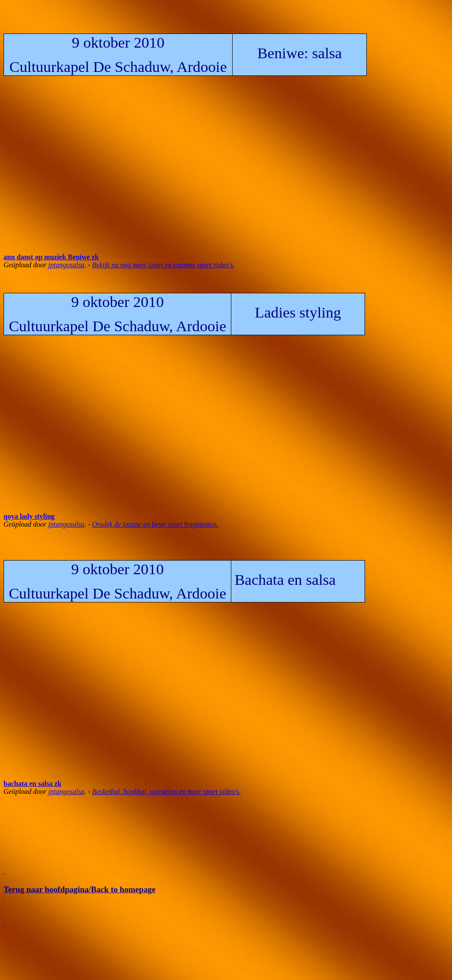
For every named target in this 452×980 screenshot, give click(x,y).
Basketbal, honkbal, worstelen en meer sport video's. (166, 791)
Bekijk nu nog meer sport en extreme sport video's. (163, 265)
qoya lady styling (29, 516)
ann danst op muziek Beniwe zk (51, 257)
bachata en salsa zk (32, 784)
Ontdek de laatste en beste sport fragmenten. (155, 524)
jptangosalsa (66, 265)
